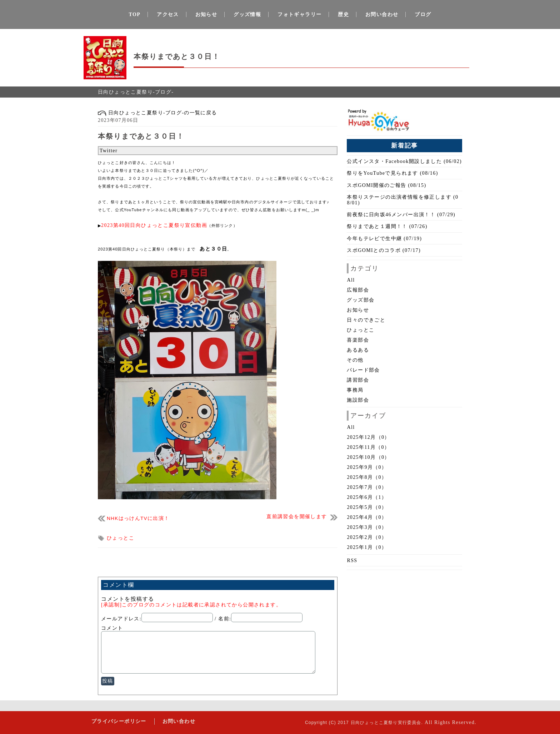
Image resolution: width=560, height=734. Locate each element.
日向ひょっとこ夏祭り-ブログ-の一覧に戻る (157, 113)
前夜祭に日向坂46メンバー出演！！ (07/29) (401, 215)
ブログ (423, 14)
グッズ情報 (247, 14)
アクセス (168, 14)
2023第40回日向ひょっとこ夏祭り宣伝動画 (154, 225)
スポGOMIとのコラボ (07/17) (384, 250)
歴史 (343, 14)
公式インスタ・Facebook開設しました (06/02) (404, 161)
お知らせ (206, 14)
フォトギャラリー (299, 14)
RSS (352, 561)
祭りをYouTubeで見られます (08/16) (392, 173)
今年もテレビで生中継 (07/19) (384, 239)
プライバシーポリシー (118, 721)
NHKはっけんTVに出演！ (138, 518)
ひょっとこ (121, 538)
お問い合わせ (382, 14)
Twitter (109, 151)
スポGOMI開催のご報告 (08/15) (386, 185)
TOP (135, 14)
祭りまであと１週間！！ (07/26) (387, 226)
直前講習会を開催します (297, 517)
